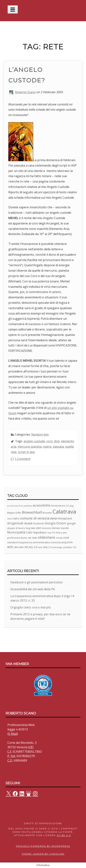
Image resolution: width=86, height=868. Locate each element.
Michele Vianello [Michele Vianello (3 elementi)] (60, 528)
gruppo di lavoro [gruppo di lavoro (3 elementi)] (16, 528)
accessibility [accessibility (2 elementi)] (26, 506)
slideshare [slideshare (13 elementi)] (47, 537)
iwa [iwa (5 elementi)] (33, 528)
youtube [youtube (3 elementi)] (68, 547)
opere (47, 447)
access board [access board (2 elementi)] (14, 506)
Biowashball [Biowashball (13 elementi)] (32, 512)
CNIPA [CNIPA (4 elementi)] (16, 519)
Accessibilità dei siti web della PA (33, 589)
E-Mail (13, 734)
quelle (69, 447)
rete (14, 452)
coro (49, 441)
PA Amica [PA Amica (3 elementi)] (57, 533)
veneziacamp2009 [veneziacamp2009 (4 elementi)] (62, 542)
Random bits (40, 434)
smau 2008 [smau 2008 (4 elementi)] (63, 538)
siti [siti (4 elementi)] (30, 538)
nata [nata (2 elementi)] (49, 533)
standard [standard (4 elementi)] (12, 542)
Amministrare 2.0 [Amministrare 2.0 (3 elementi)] (60, 506)
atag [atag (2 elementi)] (71, 506)
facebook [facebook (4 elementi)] (39, 523)
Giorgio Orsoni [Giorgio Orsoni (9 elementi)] (56, 523)
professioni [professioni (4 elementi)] (14, 538)
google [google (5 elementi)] (71, 523)
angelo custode (34, 441)
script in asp (26, 452)
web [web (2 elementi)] (40, 547)
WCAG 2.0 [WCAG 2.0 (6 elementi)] (31, 547)
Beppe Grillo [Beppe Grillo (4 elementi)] (14, 513)
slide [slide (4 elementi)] (35, 538)
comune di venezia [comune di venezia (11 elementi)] (35, 518)
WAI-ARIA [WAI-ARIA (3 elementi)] (19, 547)
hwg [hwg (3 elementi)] (28, 528)
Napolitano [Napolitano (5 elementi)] (40, 532)
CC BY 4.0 (64, 835)
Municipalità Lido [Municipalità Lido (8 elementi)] (20, 532)
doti (57, 441)
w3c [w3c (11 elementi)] (10, 547)
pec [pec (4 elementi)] (65, 532)
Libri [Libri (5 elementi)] (38, 528)
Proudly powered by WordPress (43, 846)
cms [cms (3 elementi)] (9, 519)
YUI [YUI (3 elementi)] (74, 547)
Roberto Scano (25, 92)
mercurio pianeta (30, 447)
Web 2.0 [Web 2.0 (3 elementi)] (47, 547)
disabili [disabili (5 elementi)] (28, 523)
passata (58, 447)
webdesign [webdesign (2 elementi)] (57, 547)
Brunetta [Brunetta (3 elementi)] (47, 513)
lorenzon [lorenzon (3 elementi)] (46, 528)
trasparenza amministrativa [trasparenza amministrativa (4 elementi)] (34, 542)
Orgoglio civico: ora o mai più (30, 607)
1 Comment (22, 459)
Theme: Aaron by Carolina (43, 854)
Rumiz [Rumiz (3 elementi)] (24, 538)
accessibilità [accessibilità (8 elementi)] (41, 505)
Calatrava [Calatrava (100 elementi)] (64, 512)
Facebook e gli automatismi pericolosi (37, 582)
